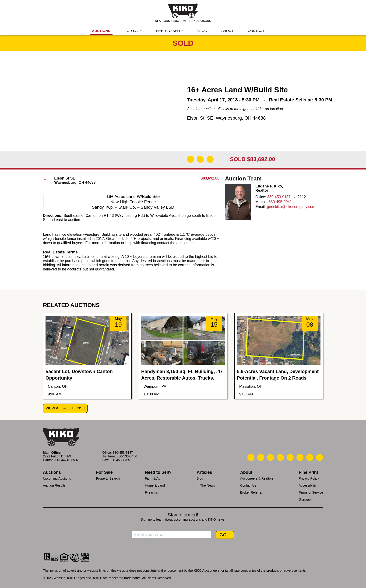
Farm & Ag (153, 478)
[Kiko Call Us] (251, 457)
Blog (200, 478)
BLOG (202, 31)
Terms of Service (311, 492)
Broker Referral (251, 492)
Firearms (151, 492)
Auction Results (54, 485)
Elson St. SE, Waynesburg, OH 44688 (226, 118)
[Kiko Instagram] (320, 457)
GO (224, 535)
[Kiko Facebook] (280, 457)
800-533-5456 (127, 456)
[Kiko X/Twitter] (300, 457)
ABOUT (227, 31)
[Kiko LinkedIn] (290, 457)
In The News (206, 485)
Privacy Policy (309, 478)
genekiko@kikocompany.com (291, 207)
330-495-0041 (280, 202)
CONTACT (256, 31)
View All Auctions (64, 408)
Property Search (108, 478)
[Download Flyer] (190, 159)
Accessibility (308, 485)
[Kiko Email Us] (261, 457)
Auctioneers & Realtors (257, 478)
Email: (260, 207)
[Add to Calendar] (210, 159)
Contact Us (248, 485)
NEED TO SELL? (170, 31)
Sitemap (305, 499)
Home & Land (155, 485)
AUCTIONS (101, 31)
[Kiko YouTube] (310, 457)
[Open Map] (200, 159)
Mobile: (261, 202)
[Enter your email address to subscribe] (172, 535)
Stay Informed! (183, 515)
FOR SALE (133, 31)
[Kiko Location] (271, 457)
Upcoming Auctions (57, 478)
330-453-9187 (279, 197)
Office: (261, 197)
